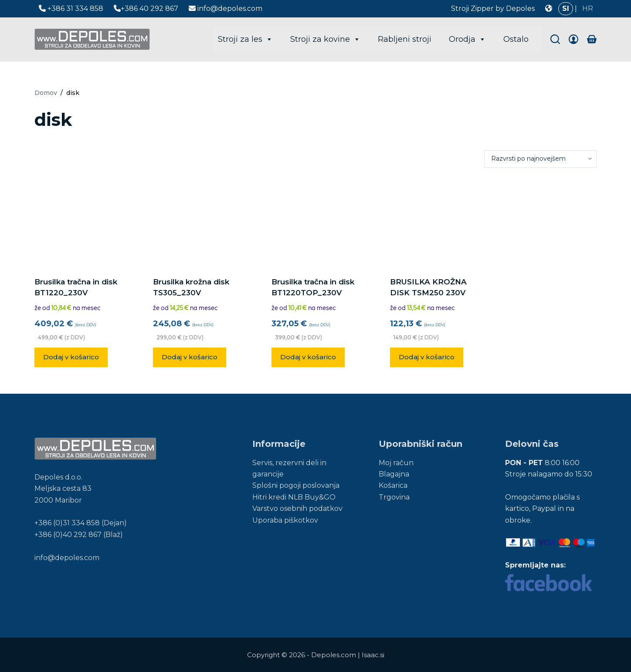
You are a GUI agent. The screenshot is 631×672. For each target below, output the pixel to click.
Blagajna (394, 474)
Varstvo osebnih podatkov (297, 508)
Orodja (467, 39)
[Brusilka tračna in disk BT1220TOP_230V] (315, 222)
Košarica (393, 485)
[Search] (555, 39)
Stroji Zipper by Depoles (493, 8)
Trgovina (394, 497)
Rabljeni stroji (405, 39)
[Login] (573, 39)
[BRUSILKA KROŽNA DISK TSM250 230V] (434, 222)
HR (588, 8)
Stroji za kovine (325, 39)
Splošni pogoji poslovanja (296, 485)
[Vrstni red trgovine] (540, 159)
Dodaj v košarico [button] (71, 357)
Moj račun (396, 463)
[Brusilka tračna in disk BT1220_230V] (78, 222)
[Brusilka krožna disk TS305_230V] (197, 222)
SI (566, 8)
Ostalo (516, 39)
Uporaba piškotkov (285, 520)
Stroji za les (245, 39)
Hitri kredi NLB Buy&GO (294, 497)
